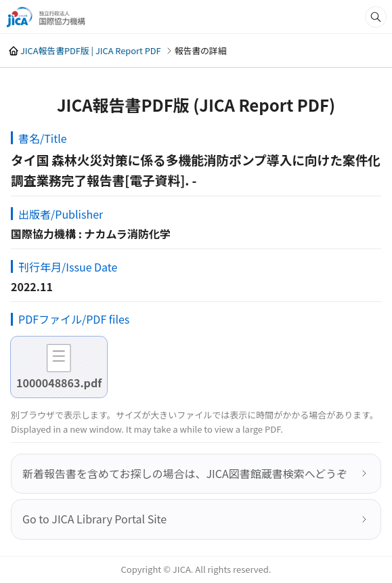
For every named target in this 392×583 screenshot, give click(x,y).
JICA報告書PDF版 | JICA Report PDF (91, 50)
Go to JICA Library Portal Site (94, 519)
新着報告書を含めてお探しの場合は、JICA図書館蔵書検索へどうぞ (185, 473)
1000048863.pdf (59, 383)
